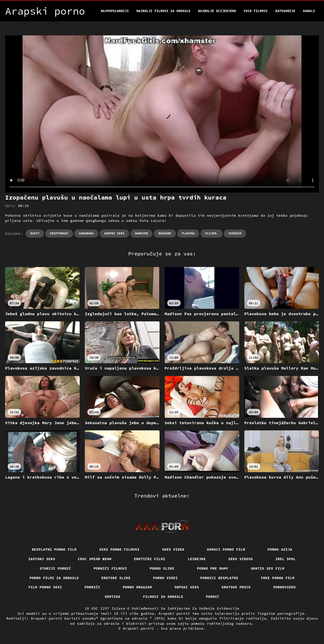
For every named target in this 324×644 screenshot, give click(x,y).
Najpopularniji (115, 11)
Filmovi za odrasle (163, 597)
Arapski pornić (139, 628)
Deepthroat (59, 233)
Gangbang (86, 233)
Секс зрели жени (95, 559)
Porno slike (162, 568)
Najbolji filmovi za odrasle (164, 11)
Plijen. (212, 233)
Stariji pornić (55, 568)
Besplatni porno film (54, 549)
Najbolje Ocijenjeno (217, 11)
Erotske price (236, 587)
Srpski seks (187, 587)
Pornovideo (285, 587)
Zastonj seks (42, 559)
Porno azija (280, 549)
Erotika (113, 597)
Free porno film (278, 578)
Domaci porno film (226, 549)
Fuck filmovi (256, 11)
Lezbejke (197, 559)
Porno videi (165, 578)
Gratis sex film (268, 568)
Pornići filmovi (110, 568)
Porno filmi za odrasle (54, 578)
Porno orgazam (137, 587)
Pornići (92, 587)
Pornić (213, 597)
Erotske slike (116, 578)
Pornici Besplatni (219, 578)
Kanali (309, 11)
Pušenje (235, 233)
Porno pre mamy (213, 568)
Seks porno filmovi (119, 549)
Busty (35, 233)
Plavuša (188, 233)
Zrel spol (286, 559)
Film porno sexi (45, 587)
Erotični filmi (150, 559)
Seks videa (173, 549)
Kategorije (285, 11)
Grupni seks (114, 233)
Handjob (141, 233)
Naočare (165, 233)
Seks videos (241, 559)
